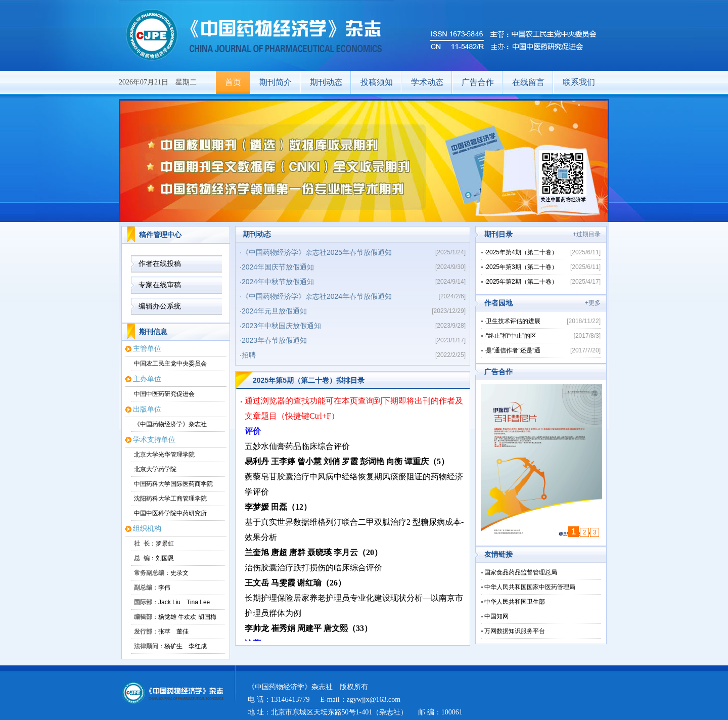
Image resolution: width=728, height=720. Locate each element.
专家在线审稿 (160, 285)
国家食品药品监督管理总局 (521, 572)
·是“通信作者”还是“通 (512, 350)
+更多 (593, 303)
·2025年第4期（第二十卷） (521, 252)
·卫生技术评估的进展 (512, 321)
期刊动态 (326, 82)
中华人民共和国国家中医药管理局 (530, 587)
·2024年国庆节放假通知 (277, 267)
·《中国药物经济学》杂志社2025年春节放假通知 (316, 252)
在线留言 (528, 82)
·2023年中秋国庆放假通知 (280, 326)
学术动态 (427, 82)
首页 (233, 82)
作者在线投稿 (160, 263)
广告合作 (478, 82)
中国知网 (496, 616)
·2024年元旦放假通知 (273, 311)
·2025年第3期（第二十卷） (521, 267)
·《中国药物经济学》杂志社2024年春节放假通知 (316, 296)
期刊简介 (276, 82)
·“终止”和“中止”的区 (510, 336)
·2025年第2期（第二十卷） (521, 282)
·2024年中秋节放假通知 (277, 282)
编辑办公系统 (160, 306)
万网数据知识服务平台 (515, 631)
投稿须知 (377, 82)
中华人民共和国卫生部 (515, 602)
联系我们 (579, 82)
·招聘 (248, 355)
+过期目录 (587, 234)
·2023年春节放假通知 (273, 340)
